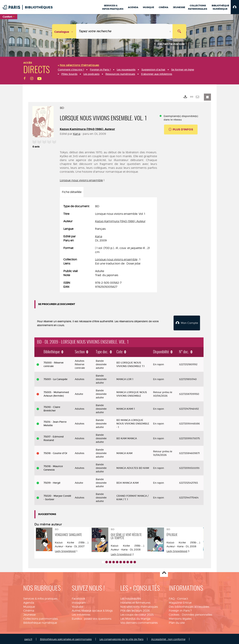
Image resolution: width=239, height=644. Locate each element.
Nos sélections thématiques (139, 606)
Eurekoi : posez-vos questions (92, 618)
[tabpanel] (108, 247)
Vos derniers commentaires (139, 622)
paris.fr (28, 638)
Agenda (29, 602)
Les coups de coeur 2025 (137, 614)
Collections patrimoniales (41, 618)
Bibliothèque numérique (40, 622)
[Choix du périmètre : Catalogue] (64, 31)
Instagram (79, 602)
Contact (183, 598)
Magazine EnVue (180, 602)
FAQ (172, 598)
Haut (164, 572)
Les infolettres (81, 614)
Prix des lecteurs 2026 (135, 610)
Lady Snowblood (65, 550)
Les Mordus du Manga (135, 618)
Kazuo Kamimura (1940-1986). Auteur (87, 129)
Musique (29, 606)
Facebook (78, 598)
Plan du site (177, 622)
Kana (77, 134)
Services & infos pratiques (40, 598)
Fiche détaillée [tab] (72, 192)
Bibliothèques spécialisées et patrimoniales (66, 638)
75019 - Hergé (52, 482)
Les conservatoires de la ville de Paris (121, 638)
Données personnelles (197, 614)
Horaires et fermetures (135, 602)
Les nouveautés (131, 598)
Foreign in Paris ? (180, 610)
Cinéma (29, 610)
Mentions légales (180, 618)
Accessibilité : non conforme (168, 638)
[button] (235, 7)
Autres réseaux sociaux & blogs (92, 610)
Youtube (78, 606)
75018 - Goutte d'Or (55, 452)
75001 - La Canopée (55, 378)
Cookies (174, 614)
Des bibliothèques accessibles (189, 606)
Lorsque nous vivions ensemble (81, 180)
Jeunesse (29, 614)
